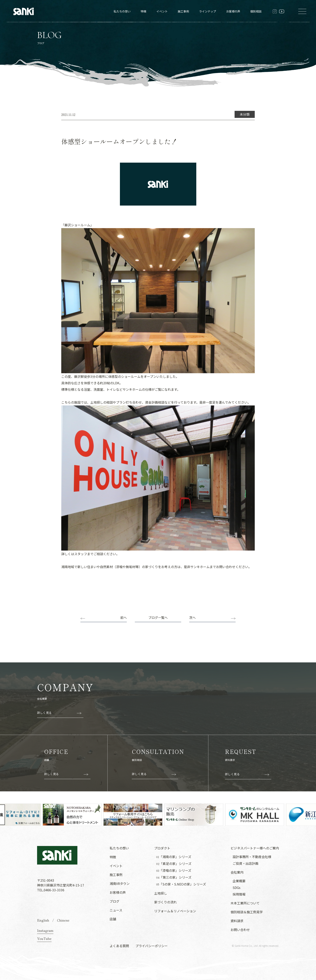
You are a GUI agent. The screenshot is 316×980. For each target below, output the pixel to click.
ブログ (114, 901)
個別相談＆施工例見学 (247, 912)
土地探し (161, 893)
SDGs (236, 888)
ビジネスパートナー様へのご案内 (255, 848)
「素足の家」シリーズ (174, 864)
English (43, 920)
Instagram (45, 930)
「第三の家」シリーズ (174, 877)
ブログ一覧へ (158, 617)
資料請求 (237, 921)
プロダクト (162, 848)
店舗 (113, 919)
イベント (162, 11)
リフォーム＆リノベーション (175, 911)
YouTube (44, 938)
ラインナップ (208, 11)
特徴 (143, 11)
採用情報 (239, 894)
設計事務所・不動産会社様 (252, 857)
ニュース (116, 910)
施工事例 (183, 11)
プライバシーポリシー (152, 946)
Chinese (63, 920)
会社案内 (237, 872)
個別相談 (256, 11)
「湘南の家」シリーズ (174, 857)
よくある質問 (119, 946)
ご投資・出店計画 (245, 863)
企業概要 (239, 881)
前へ (124, 617)
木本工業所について (245, 903)
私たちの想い (122, 11)
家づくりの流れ (165, 902)
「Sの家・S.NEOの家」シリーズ (181, 884)
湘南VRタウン (120, 883)
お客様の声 (233, 11)
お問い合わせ (240, 930)
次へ (192, 617)
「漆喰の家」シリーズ (174, 870)
